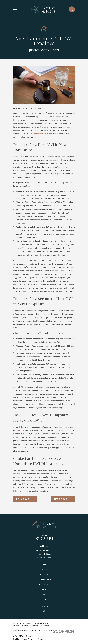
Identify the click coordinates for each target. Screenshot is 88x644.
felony (20, 430)
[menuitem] (16, 639)
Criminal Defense (44, 579)
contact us (22, 491)
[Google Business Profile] (44, 611)
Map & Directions (44, 558)
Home (44, 569)
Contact (44, 599)
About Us (44, 574)
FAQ (44, 589)
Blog (44, 594)
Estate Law (44, 584)
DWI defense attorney (39, 134)
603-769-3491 (44, 538)
